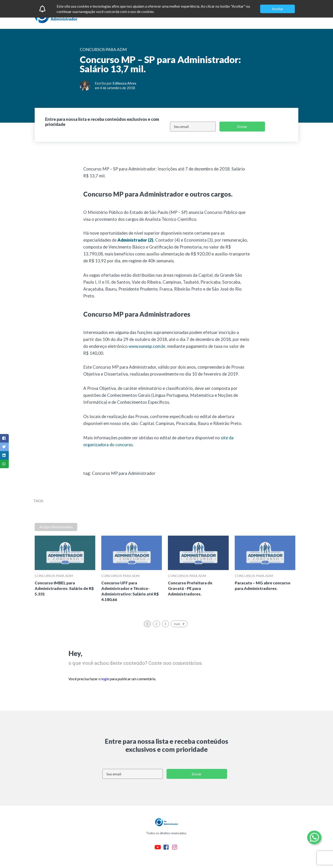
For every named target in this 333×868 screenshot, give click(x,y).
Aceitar (278, 9)
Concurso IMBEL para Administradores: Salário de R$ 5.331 (64, 588)
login (105, 679)
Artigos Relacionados (56, 527)
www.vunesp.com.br (147, 346)
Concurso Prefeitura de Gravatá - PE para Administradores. (190, 588)
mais (180, 624)
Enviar (242, 126)
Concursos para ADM (54, 576)
